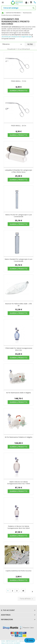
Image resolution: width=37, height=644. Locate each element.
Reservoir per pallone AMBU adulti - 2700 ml (18, 305)
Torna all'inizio (27, 599)
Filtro (30, 44)
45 (23, 591)
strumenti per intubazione (10, 37)
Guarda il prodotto (18, 91)
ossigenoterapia (26, 37)
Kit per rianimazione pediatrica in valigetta (18, 437)
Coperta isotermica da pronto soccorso (18, 571)
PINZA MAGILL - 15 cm (19, 81)
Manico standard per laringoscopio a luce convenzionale (18, 260)
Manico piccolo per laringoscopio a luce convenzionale (19, 216)
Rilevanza (12, 44)
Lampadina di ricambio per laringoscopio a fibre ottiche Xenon (18, 171)
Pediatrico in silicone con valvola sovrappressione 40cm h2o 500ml (19, 527)
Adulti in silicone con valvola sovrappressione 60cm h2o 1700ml (19, 483)
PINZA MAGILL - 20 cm (19, 126)
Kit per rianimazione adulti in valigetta (18, 393)
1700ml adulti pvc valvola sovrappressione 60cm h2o (19, 349)
